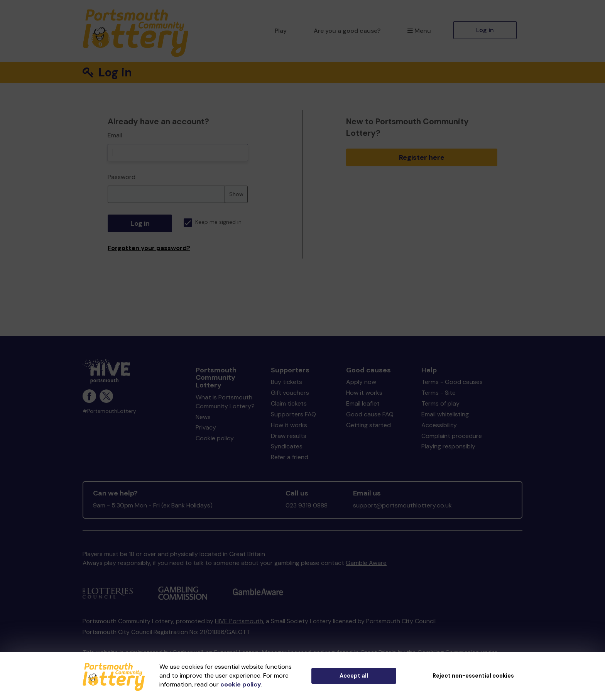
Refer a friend (290, 457)
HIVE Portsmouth (239, 621)
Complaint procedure (452, 436)
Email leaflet (363, 403)
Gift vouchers (290, 393)
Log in (485, 30)
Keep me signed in (213, 222)
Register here (422, 157)
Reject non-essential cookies (473, 676)
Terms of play (440, 403)
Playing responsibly (448, 446)
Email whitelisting (445, 414)
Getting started (368, 425)
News (203, 417)
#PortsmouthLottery (109, 411)
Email (115, 135)
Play (281, 31)
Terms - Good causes (452, 382)
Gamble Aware (366, 563)
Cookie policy (215, 438)
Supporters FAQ (293, 414)
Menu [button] (419, 31)
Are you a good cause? (347, 31)
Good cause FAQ (370, 414)
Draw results (289, 436)
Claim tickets (289, 403)
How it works (289, 425)
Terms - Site (439, 393)
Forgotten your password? (149, 248)
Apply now (361, 382)
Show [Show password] (236, 194)
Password (122, 177)
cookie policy (241, 684)
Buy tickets (286, 382)
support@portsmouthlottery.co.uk (402, 505)
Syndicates (287, 446)
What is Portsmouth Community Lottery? (225, 402)
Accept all (354, 676)
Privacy (206, 427)
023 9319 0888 (307, 505)
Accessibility (439, 425)
